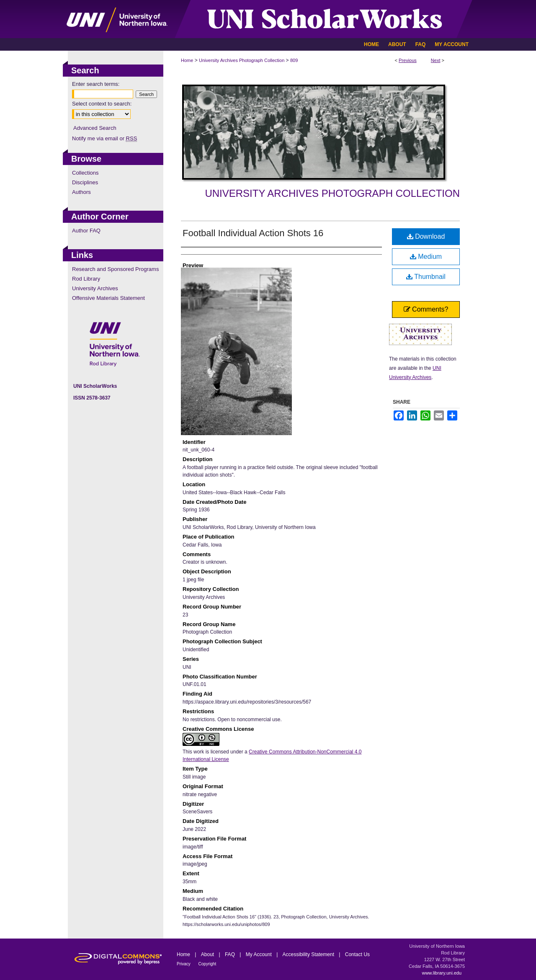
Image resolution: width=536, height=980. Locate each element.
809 (294, 60)
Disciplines (85, 182)
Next (436, 60)
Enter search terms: (96, 84)
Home (187, 60)
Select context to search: (102, 104)
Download (426, 236)
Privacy (184, 964)
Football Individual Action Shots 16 (253, 233)
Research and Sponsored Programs (115, 269)
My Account (259, 954)
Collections (85, 173)
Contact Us (357, 954)
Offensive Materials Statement (108, 298)
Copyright (207, 964)
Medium (426, 257)
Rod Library (86, 279)
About (208, 954)
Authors (81, 192)
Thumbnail (426, 277)
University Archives (95, 288)
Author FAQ (86, 231)
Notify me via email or (104, 138)
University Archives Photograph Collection (242, 60)
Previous (408, 60)
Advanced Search (95, 128)
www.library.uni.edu (442, 973)
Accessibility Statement (309, 954)
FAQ (231, 954)
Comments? (426, 309)
